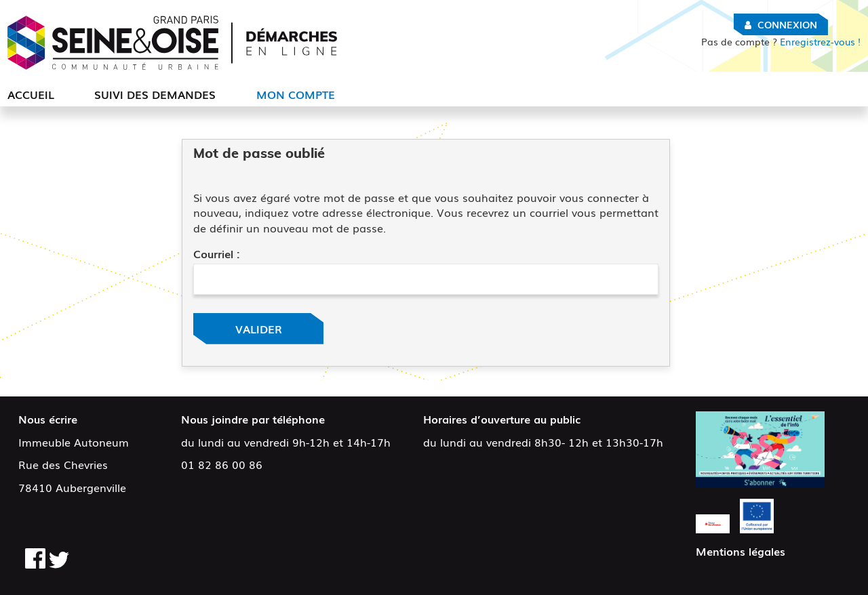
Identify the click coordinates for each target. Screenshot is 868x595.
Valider (259, 329)
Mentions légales (741, 551)
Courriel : (217, 253)
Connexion (787, 24)
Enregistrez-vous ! (781, 42)
